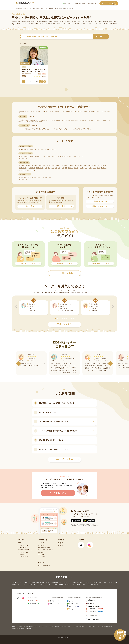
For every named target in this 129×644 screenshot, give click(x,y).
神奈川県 (53, 149)
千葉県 (42, 149)
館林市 (54, 156)
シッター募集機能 (75, 292)
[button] (55, 318)
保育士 (28, 166)
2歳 (53, 168)
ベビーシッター (63, 22)
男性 (81, 166)
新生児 (76, 168)
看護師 (77, 166)
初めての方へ (67, 3)
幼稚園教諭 (34, 166)
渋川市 (59, 156)
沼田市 (48, 156)
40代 (98, 168)
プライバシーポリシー (67, 627)
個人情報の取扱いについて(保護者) (52, 627)
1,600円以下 (23, 168)
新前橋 (34, 177)
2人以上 (90, 166)
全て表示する (23, 159)
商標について (29, 629)
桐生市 (32, 156)
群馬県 (32, 149)
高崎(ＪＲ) (41, 177)
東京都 (47, 149)
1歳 (49, 168)
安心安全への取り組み (79, 3)
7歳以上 (71, 168)
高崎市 (26, 156)
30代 (94, 168)
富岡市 (69, 156)
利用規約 (20, 627)
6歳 (66, 168)
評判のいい (23, 170)
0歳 (46, 168)
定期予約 (22, 166)
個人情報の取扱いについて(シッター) (33, 627)
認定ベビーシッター (45, 166)
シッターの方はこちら (110, 3)
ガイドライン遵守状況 (79, 627)
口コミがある (31, 170)
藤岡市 (64, 156)
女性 (85, 166)
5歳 (63, 168)
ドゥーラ (71, 166)
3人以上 (96, 166)
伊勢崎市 (37, 156)
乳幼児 (81, 168)
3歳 (56, 168)
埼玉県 (37, 149)
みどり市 (80, 156)
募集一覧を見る (68, 324)
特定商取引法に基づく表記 (18, 629)
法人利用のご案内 (92, 3)
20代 (90, 168)
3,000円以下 (40, 168)
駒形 (26, 177)
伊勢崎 (21, 177)
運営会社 (14, 627)
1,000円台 (103, 166)
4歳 (59, 168)
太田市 (43, 156)
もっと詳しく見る (67, 459)
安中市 (75, 156)
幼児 (86, 168)
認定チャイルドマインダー (59, 166)
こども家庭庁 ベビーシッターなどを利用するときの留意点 (100, 627)
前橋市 (21, 156)
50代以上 (104, 168)
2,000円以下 (31, 168)
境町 (30, 177)
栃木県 (26, 149)
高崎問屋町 (48, 177)
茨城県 (21, 149)
